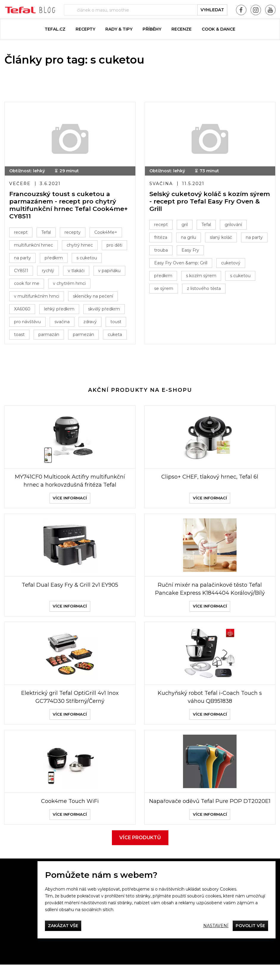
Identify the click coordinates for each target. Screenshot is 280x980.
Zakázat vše (63, 926)
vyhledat (212, 10)
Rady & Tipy (119, 29)
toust (116, 322)
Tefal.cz (55, 29)
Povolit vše (250, 926)
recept (21, 232)
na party (22, 258)
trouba (161, 250)
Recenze (182, 29)
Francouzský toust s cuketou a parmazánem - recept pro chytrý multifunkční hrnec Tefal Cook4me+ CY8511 (68, 205)
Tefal (46, 232)
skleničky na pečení (93, 296)
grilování (233, 225)
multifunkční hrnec (33, 245)
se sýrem (164, 288)
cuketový (231, 263)
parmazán (49, 334)
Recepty (85, 29)
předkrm (54, 258)
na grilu (189, 237)
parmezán (83, 334)
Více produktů (140, 853)
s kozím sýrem (201, 276)
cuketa (115, 334)
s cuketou (87, 258)
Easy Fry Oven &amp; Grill (181, 263)
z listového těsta (204, 288)
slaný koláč (221, 237)
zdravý (90, 322)
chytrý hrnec (80, 245)
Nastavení (216, 926)
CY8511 (21, 271)
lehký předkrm (59, 309)
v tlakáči (76, 271)
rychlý (48, 271)
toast (19, 334)
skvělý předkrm (104, 309)
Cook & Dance (219, 29)
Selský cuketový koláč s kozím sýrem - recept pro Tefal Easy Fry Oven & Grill (210, 201)
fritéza (161, 237)
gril (185, 225)
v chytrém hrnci (69, 283)
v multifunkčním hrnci (37, 296)
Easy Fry (190, 250)
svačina (62, 322)
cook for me (27, 283)
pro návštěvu (27, 322)
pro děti (114, 245)
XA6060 (22, 309)
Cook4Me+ (106, 232)
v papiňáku (109, 271)
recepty (73, 232)
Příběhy (152, 29)
